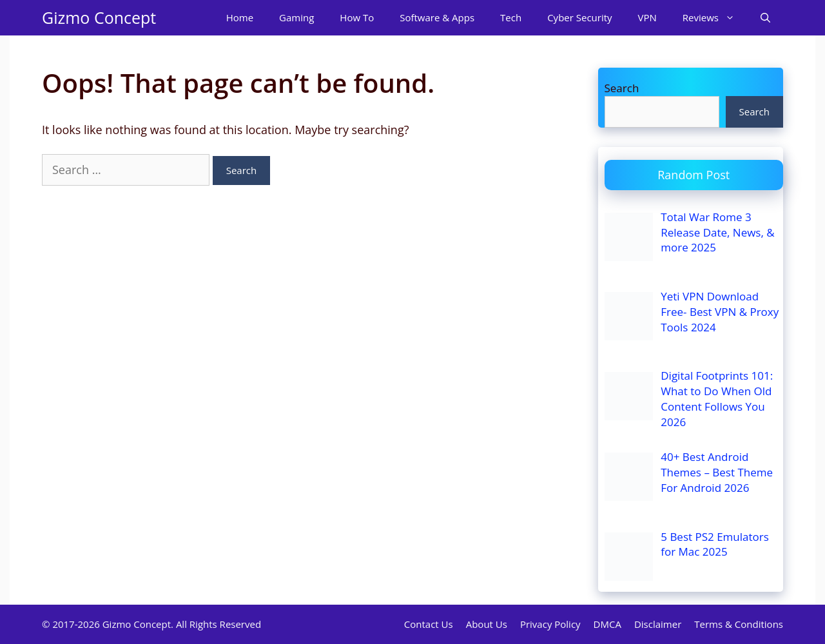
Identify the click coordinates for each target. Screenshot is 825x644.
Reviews (715, 18)
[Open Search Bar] (765, 18)
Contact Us (429, 624)
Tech (511, 17)
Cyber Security (579, 17)
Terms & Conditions (739, 624)
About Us (487, 624)
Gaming (296, 17)
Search (622, 88)
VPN (647, 17)
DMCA (607, 624)
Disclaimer (658, 624)
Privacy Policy (550, 624)
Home (240, 17)
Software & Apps (437, 17)
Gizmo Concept (99, 17)
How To (357, 17)
